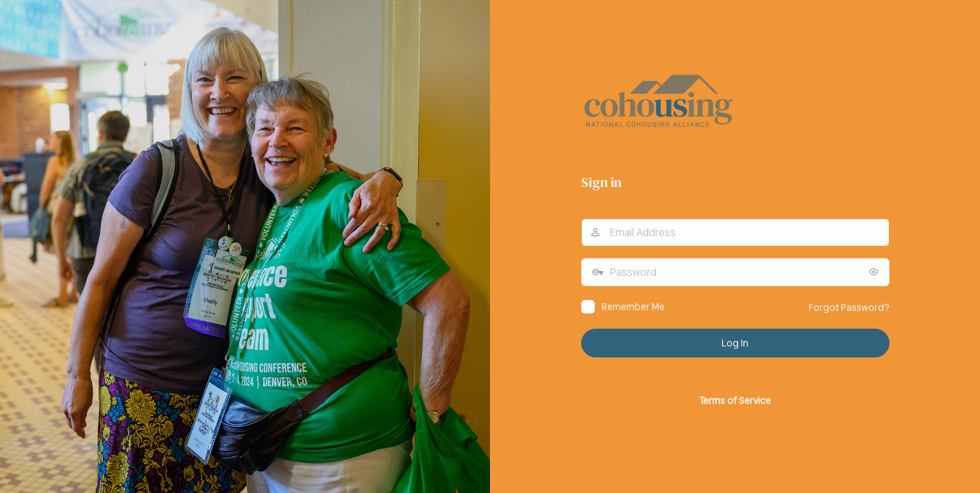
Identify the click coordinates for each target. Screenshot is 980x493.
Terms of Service (735, 401)
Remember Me (633, 307)
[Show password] (876, 272)
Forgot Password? (849, 307)
